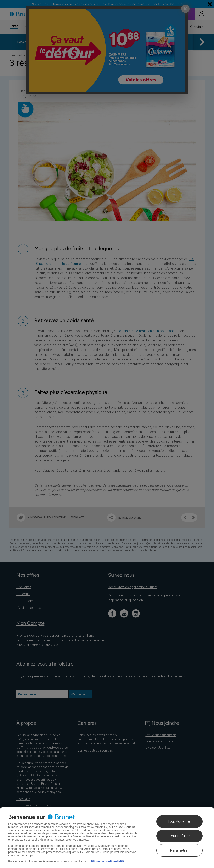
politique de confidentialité (106, 861)
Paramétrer (179, 850)
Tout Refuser (179, 836)
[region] (107, 838)
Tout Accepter (179, 821)
